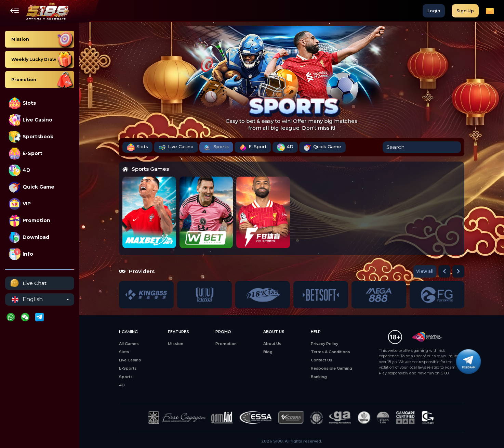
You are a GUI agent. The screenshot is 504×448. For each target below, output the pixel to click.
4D (19, 170)
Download (29, 237)
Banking (319, 377)
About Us (272, 344)
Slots (22, 103)
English (27, 299)
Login (434, 11)
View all (425, 271)
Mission (176, 344)
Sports (216, 147)
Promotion (29, 221)
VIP (20, 204)
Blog (268, 352)
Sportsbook (31, 137)
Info (21, 254)
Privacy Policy (324, 344)
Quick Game (31, 187)
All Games (129, 344)
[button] (444, 271)
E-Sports (128, 368)
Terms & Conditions (330, 352)
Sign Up (465, 11)
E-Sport (25, 153)
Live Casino (30, 120)
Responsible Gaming (331, 368)
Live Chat (28, 283)
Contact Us (322, 360)
